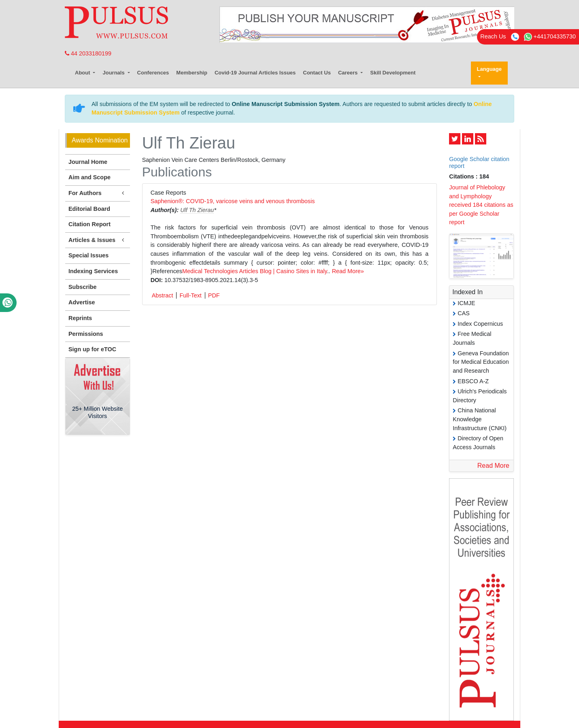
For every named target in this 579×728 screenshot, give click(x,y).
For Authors (98, 193)
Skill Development (393, 73)
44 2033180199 (88, 53)
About (83, 73)
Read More (493, 466)
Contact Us (317, 73)
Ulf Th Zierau (197, 210)
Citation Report (89, 224)
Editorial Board (89, 209)
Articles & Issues (98, 240)
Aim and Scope (89, 177)
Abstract (163, 295)
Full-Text (190, 295)
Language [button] (489, 69)
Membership (192, 73)
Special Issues (88, 255)
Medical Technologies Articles (220, 271)
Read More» (348, 271)
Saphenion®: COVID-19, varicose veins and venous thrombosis (233, 201)
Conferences (153, 73)
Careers (349, 73)
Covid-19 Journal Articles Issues (255, 73)
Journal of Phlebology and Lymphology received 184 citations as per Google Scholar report (481, 205)
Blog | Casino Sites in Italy (294, 271)
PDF (214, 295)
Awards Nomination (100, 140)
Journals (114, 73)
